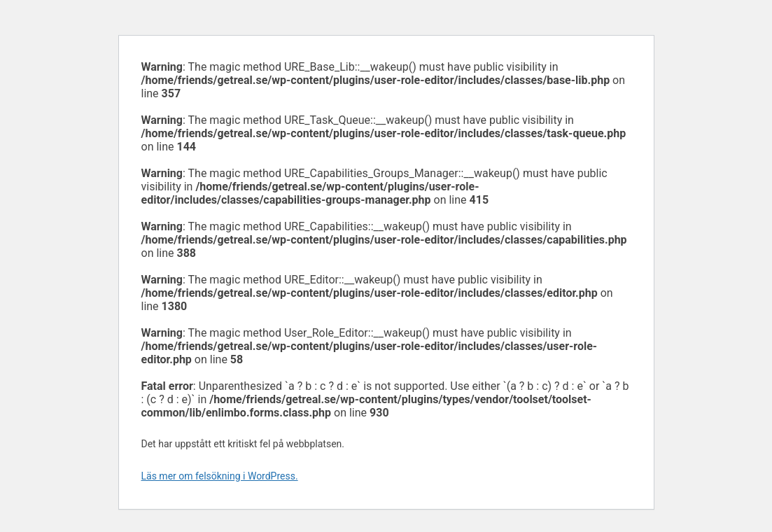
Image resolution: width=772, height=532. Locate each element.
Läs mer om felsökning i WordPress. (220, 476)
